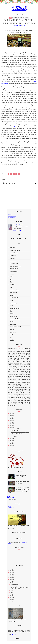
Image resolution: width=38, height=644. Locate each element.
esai (11, 280)
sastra (11, 338)
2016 (11, 428)
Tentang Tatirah (12, 216)
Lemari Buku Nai (13, 303)
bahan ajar (12, 248)
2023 (11, 416)
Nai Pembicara (13, 325)
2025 (11, 414)
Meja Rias (12, 314)
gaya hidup (12, 285)
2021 (11, 419)
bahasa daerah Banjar (15, 251)
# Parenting (26, 18)
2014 (11, 441)
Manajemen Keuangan (15, 309)
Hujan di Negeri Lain (14, 290)
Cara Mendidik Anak (14, 269)
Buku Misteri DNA (14, 264)
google (10, 507)
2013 (11, 442)
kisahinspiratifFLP (14, 298)
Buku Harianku (13, 261)
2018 (11, 424)
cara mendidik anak (13, 127)
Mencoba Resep (13, 317)
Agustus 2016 (15, 431)
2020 (11, 421)
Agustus (13, 586)
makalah (12, 306)
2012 (11, 444)
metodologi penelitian (15, 319)
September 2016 (15, 429)
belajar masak (13, 256)
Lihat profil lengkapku (18, 230)
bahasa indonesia (14, 253)
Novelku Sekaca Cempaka (16, 327)
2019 (11, 422)
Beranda (10, 215)
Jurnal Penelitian (13, 293)
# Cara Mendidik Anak (17, 18)
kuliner (11, 301)
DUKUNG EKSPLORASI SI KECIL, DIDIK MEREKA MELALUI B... (20, 433)
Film (11, 282)
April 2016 (14, 437)
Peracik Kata (11, 508)
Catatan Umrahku (14, 272)
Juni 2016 (13, 435)
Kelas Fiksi (12, 295)
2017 (11, 426)
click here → (15, 635)
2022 (11, 417)
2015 (11, 439)
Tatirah (19, 9)
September (14, 585)
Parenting (12, 330)
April (12, 592)
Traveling (12, 340)
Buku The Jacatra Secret (15, 266)
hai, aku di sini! (11, 217)
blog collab (12, 259)
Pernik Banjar (13, 332)
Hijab (11, 288)
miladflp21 (12, 322)
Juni (12, 591)
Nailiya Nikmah (19, 225)
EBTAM (11, 277)
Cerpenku (12, 274)
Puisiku (11, 335)
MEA (11, 311)
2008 (11, 446)
